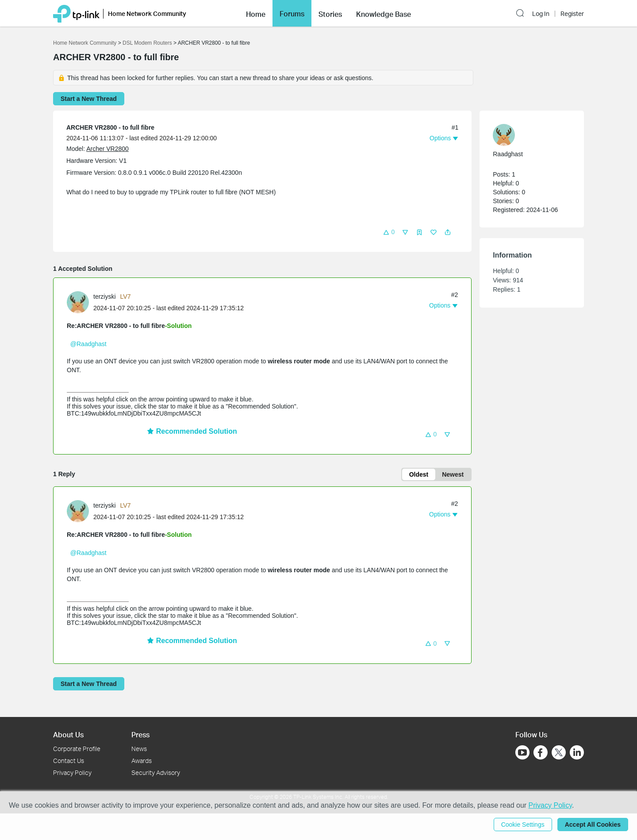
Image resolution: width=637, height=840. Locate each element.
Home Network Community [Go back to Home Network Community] (85, 43)
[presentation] (78, 302)
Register (572, 14)
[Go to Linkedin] (577, 752)
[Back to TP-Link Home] (76, 13)
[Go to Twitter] (559, 753)
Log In (541, 14)
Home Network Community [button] (147, 13)
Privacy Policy (72, 773)
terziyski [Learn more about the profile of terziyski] (105, 297)
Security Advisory (156, 773)
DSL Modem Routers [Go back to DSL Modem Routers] (147, 43)
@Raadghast (88, 344)
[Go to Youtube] (522, 752)
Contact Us (69, 761)
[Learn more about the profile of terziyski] (80, 302)
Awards (142, 761)
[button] (256, 13)
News (139, 749)
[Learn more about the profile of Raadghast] (527, 135)
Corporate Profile (77, 749)
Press (140, 734)
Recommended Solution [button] (192, 431)
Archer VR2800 (107, 149)
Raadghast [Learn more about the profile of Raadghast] (508, 154)
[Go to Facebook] (541, 752)
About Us (68, 734)
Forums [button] (292, 14)
